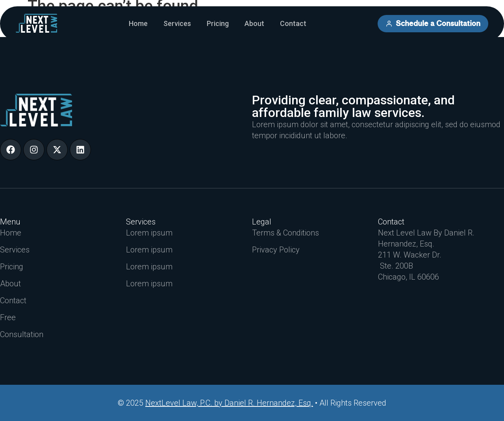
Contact (293, 23)
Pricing (218, 23)
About (254, 23)
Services (177, 23)
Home (138, 23)
